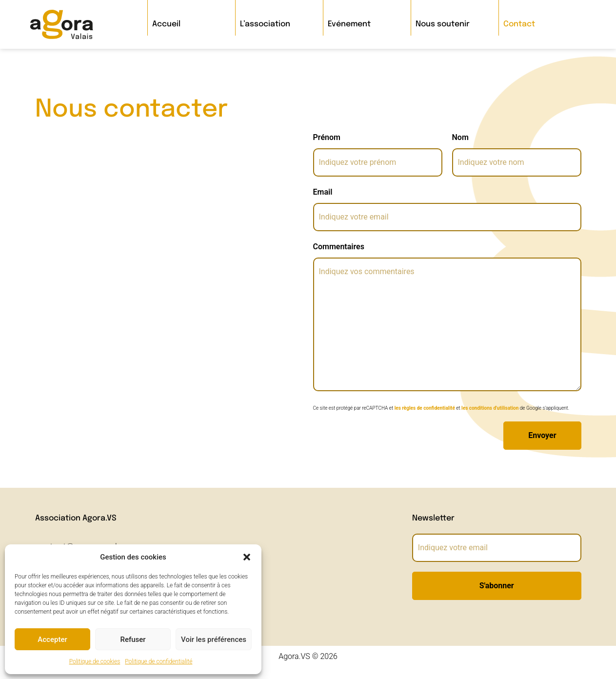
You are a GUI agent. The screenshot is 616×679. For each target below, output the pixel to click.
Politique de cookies (95, 661)
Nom (460, 137)
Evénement (349, 24)
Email (323, 192)
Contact (519, 24)
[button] (247, 557)
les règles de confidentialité (425, 408)
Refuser (133, 639)
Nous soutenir (443, 24)
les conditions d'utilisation (490, 408)
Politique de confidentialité (159, 661)
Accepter (52, 639)
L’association (265, 24)
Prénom (327, 137)
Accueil (166, 24)
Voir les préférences (214, 639)
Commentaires (339, 247)
